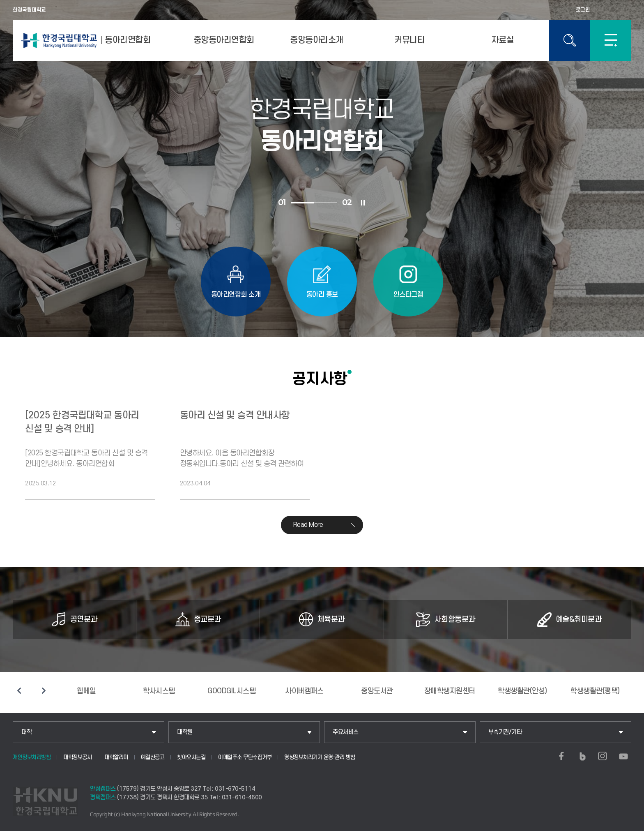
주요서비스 (346, 732)
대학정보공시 (77, 757)
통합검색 (570, 40)
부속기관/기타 (505, 732)
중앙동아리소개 (317, 40)
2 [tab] (326, 202)
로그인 (583, 10)
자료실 (503, 40)
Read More (308, 525)
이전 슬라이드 (19, 690)
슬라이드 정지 (363, 203)
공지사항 (320, 379)
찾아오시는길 (191, 757)
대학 (26, 732)
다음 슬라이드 (44, 690)
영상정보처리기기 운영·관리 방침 (320, 757)
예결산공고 (153, 757)
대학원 (185, 732)
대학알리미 (116, 757)
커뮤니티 (409, 40)
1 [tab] (303, 203)
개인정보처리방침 (32, 757)
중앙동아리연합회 (224, 40)
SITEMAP (611, 40)
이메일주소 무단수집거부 (245, 757)
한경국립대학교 (29, 10)
